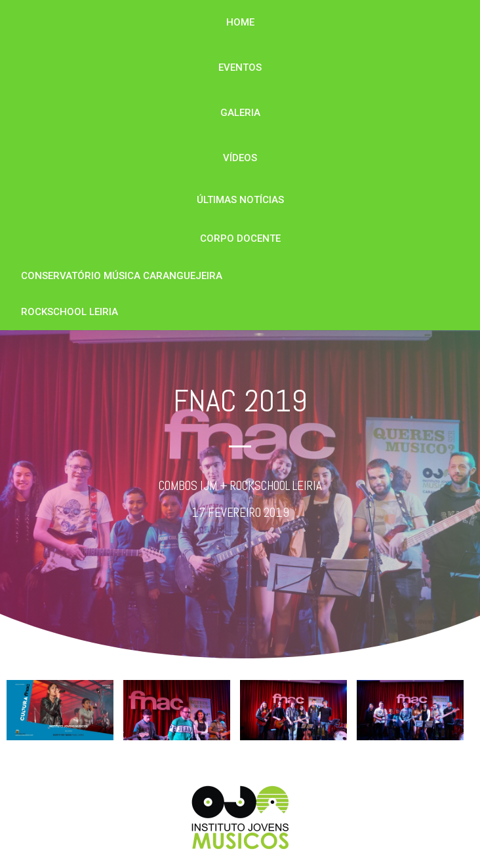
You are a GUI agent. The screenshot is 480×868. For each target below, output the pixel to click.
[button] (240, 23)
